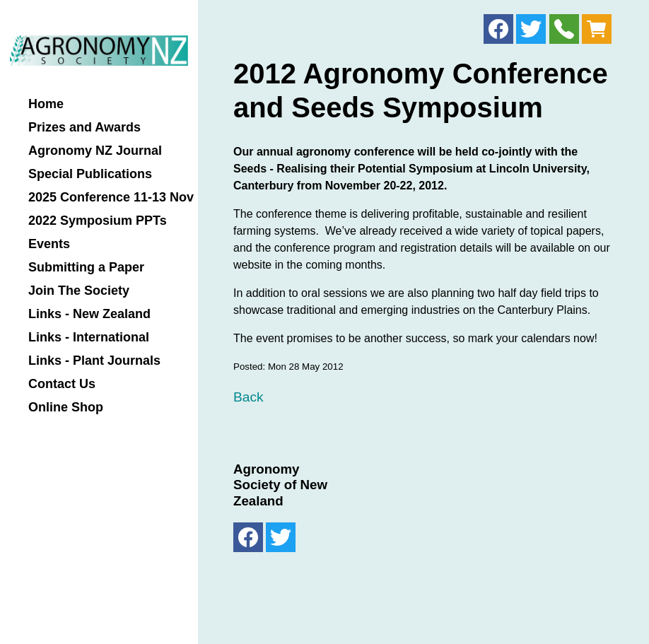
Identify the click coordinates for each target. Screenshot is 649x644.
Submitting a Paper (86, 268)
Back (249, 397)
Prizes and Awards (84, 128)
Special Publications (90, 174)
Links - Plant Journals (94, 361)
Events (49, 244)
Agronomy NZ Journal (95, 151)
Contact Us (62, 384)
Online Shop (66, 408)
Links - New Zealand (89, 314)
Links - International (89, 338)
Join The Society (79, 291)
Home (46, 104)
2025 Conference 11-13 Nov (111, 198)
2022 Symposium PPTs (98, 221)
